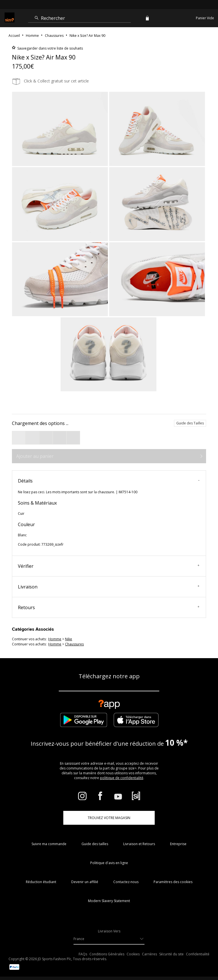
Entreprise (178, 844)
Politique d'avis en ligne (109, 863)
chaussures (74, 644)
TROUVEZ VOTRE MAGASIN (109, 818)
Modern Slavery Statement (109, 901)
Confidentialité (198, 954)
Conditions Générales (107, 954)
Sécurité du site (171, 954)
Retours (109, 607)
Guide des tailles (95, 844)
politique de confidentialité (122, 778)
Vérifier (109, 566)
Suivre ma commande (49, 844)
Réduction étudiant (41, 882)
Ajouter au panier (35, 456)
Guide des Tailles (190, 423)
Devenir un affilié (85, 882)
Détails (109, 481)
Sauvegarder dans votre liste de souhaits (50, 48)
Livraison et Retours (139, 844)
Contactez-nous (126, 882)
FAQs (83, 954)
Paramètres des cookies (173, 882)
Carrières (149, 954)
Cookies (133, 954)
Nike (69, 639)
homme (55, 639)
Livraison (109, 587)
